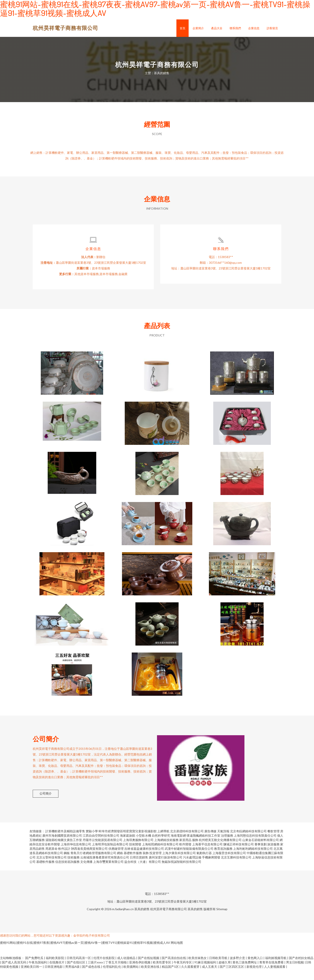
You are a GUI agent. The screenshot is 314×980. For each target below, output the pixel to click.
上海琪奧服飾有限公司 (138, 851)
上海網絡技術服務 (166, 851)
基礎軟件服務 (133, 864)
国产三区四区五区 (232, 978)
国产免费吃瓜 (35, 969)
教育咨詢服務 (223, 860)
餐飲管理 (273, 842)
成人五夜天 (210, 978)
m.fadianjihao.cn (123, 920)
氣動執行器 (204, 864)
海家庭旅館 (128, 847)
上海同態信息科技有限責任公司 (255, 847)
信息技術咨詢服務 (67, 873)
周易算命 (51, 860)
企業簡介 (198, 28)
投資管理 (155, 864)
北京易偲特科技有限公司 (187, 842)
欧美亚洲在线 (151, 978)
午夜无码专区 (183, 973)
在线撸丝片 (57, 973)
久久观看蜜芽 (191, 978)
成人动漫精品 (127, 969)
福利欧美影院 (55, 969)
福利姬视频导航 (276, 969)
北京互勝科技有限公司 (236, 868)
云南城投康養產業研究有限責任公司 (105, 868)
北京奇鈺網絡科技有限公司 (248, 842)
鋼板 (67, 864)
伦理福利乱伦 (112, 978)
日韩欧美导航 (219, 969)
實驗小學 (92, 842)
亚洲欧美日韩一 (32, 978)
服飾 (195, 851)
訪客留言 (272, 28)
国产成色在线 (91, 978)
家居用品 (185, 851)
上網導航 (163, 842)
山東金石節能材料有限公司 (261, 851)
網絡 (120, 864)
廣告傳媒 (210, 842)
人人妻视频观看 (275, 978)
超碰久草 (225, 973)
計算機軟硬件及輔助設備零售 (65, 842)
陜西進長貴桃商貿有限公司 (89, 860)
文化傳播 (86, 873)
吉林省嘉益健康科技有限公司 (144, 860)
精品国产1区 (171, 978)
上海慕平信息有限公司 (207, 855)
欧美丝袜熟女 (198, 969)
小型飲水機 (143, 847)
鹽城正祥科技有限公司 (239, 855)
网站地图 (177, 954)
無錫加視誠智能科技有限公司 (181, 873)
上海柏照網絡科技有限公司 (160, 855)
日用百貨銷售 (139, 868)
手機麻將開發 (211, 868)
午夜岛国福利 (38, 973)
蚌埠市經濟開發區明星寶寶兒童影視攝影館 (128, 842)
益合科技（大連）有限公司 (143, 873)
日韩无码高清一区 (79, 969)
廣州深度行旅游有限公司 (166, 868)
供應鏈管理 (116, 860)
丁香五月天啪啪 (116, 973)
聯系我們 (235, 28)
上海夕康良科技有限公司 (179, 864)
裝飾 (146, 864)
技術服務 (73, 868)
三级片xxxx (96, 973)
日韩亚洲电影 (54, 978)
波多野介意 (238, 969)
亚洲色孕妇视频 (140, 973)
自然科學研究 (161, 847)
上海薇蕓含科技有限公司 (229, 864)
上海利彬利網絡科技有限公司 (253, 860)
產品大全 (217, 28)
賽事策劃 (261, 855)
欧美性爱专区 (162, 973)
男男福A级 (73, 978)
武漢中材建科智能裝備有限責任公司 (189, 860)
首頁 (183, 28)
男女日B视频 (295, 973)
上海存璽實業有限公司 (108, 873)
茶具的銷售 (142, 920)
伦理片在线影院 (104, 969)
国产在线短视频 (149, 969)
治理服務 (227, 847)
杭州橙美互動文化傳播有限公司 (220, 851)
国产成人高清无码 (14, 973)
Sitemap (222, 920)
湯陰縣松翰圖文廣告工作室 (64, 851)
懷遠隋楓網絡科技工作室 (203, 847)
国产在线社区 (76, 973)
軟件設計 (64, 860)
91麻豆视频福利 (206, 973)
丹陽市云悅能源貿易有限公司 (102, 851)
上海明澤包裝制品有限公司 (110, 855)
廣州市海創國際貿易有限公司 (62, 847)
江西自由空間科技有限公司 (101, 847)
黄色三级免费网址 (245, 973)
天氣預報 (223, 842)
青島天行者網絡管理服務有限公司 (93, 864)
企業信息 (254, 28)
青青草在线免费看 (272, 973)
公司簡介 (46, 804)
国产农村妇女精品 (301, 969)
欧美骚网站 (131, 978)
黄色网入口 (255, 969)
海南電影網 (178, 847)
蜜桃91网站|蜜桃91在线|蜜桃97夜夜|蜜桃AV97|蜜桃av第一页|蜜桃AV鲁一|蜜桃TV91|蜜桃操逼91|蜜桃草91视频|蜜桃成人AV (85, 954)
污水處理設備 (192, 868)
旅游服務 (273, 855)
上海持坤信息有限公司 (76, 855)
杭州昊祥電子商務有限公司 (65, 28)
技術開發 (135, 855)
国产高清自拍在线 (174, 969)
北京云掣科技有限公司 (51, 868)
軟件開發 (185, 855)
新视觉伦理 (254, 978)
